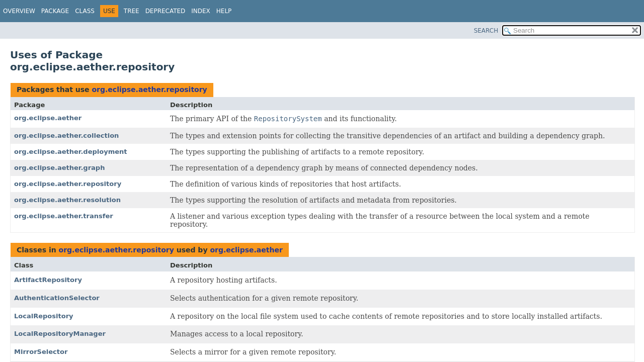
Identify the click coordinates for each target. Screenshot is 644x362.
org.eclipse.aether (48, 118)
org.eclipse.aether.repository (149, 89)
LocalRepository (44, 316)
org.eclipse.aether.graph (59, 168)
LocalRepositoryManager (60, 334)
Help (224, 11)
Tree (132, 11)
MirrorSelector (41, 352)
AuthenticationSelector (57, 298)
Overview (19, 11)
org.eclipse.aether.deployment (71, 152)
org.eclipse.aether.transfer (64, 216)
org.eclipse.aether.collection (66, 135)
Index (201, 11)
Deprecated (166, 11)
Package (55, 11)
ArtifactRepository (48, 280)
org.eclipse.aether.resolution (67, 200)
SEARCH (486, 31)
